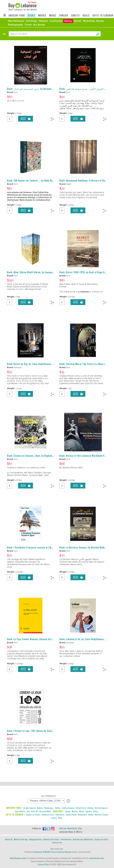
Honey (91, 814)
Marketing (89, 21)
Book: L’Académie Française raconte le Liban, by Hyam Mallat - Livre (43, 547)
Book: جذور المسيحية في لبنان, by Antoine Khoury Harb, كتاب (39, 89)
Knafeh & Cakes (101, 814)
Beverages (49, 808)
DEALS (86, 16)
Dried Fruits (81, 808)
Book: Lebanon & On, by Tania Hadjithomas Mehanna (87, 639)
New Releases (16, 21)
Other (96, 811)
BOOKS (31, 16)
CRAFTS (75, 16)
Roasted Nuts (45, 811)
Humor (78, 21)
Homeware (82, 814)
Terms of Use (43, 864)
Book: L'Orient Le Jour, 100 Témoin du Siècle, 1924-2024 (37, 731)
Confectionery (68, 808)
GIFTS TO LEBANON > (15, 814)
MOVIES (42, 16)
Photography (15, 25)
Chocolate (60, 814)
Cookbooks (56, 21)
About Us (9, 839)
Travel (28, 25)
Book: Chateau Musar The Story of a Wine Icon (84, 364)
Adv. (4, 34)
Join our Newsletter (69, 828)
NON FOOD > (59, 811)
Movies (75, 811)
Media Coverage (21, 839)
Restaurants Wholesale (83, 839)
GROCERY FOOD (17, 16)
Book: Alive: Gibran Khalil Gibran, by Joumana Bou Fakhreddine (39, 272)
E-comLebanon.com (95, 858)
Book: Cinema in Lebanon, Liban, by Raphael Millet (33, 456)
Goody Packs (71, 814)
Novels (100, 21)
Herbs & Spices (101, 808)
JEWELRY (64, 16)
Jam (28, 811)
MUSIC (53, 16)
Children (43, 21)
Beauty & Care (48, 814)
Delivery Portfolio (51, 839)
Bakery (40, 808)
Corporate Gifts (101, 839)
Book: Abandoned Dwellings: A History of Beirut (84, 180)
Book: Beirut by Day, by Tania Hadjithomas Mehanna (34, 364)
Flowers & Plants (33, 814)
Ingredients (20, 811)
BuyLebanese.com (18, 858)
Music (82, 811)
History (68, 21)
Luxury (54, 818)
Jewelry (89, 811)
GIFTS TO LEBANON (103, 16)
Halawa (90, 808)
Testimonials (66, 839)
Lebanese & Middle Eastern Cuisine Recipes (53, 852)
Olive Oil (35, 811)
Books (68, 811)
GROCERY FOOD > (14, 808)
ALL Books (39, 25)
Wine (60, 818)
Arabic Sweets (30, 808)
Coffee (58, 808)
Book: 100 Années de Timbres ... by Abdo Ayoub (32, 180)
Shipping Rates (36, 839)
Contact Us (57, 842)
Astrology (31, 21)
